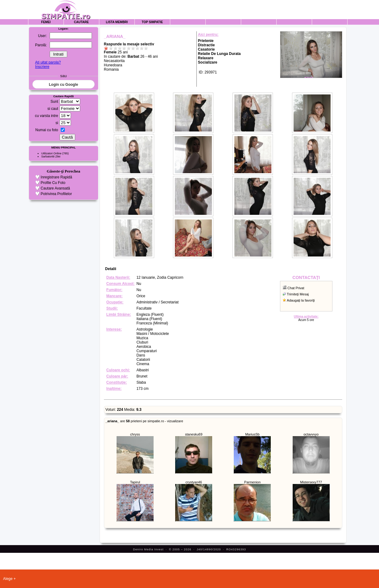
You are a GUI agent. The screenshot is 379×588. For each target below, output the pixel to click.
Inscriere (42, 67)
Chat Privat (296, 288)
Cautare (81, 22)
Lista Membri (117, 22)
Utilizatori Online (51, 153)
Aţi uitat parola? (48, 62)
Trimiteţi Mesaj (298, 294)
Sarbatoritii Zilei (51, 156)
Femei (46, 22)
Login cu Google (63, 85)
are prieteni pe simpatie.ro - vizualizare (144, 421)
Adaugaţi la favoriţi (301, 300)
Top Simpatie (152, 22)
